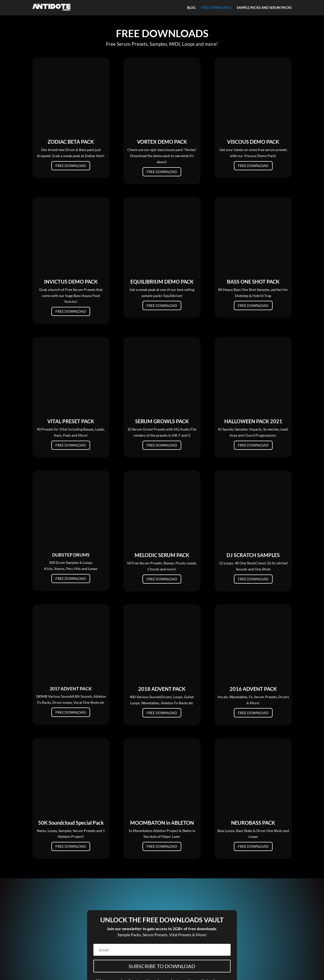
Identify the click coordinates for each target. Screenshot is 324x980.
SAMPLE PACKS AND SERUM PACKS (264, 8)
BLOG (191, 8)
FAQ (59, 964)
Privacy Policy (200, 910)
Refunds (162, 971)
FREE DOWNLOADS (216, 8)
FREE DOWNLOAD (71, 101)
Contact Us (45, 964)
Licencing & (187, 965)
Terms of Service (164, 965)
